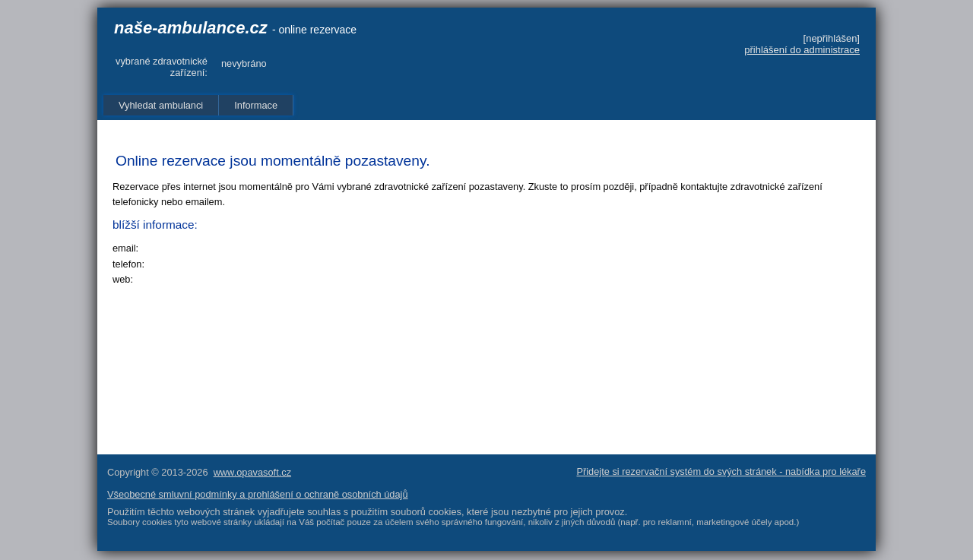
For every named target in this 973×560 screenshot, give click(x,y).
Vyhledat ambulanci (161, 105)
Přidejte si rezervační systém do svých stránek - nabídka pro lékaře (721, 471)
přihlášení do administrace (802, 50)
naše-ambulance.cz (191, 28)
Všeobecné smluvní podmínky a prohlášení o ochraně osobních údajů (258, 494)
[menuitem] (161, 105)
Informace (256, 105)
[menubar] (198, 105)
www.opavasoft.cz (252, 472)
